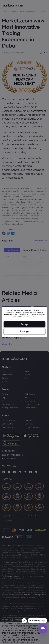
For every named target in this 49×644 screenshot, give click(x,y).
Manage (25, 331)
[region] (24, 322)
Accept (25, 324)
